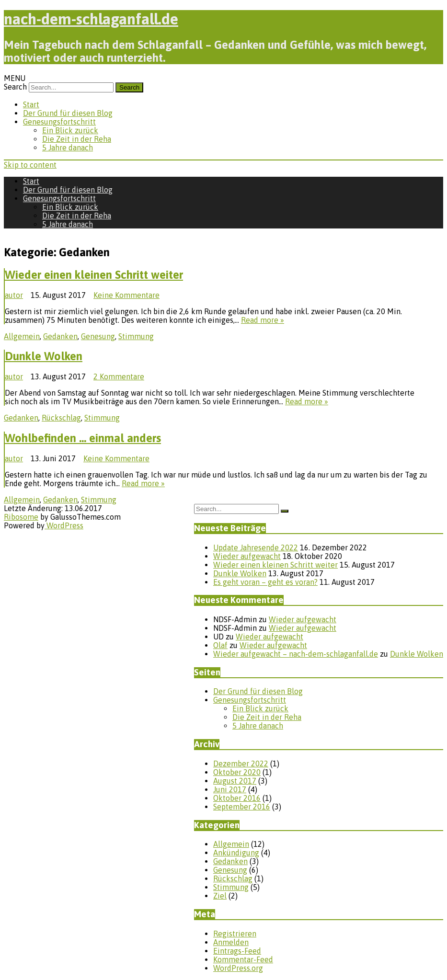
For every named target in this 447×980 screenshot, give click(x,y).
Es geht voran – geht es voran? (265, 582)
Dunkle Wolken (44, 356)
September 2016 (242, 807)
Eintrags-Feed (237, 951)
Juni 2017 (230, 789)
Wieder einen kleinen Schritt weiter (94, 275)
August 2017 (235, 781)
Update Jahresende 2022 (256, 547)
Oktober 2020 (237, 772)
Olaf (220, 645)
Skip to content (30, 165)
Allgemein (22, 336)
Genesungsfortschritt (59, 122)
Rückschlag (61, 418)
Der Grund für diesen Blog (68, 113)
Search (15, 87)
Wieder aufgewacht (247, 556)
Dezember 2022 (241, 763)
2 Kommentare (119, 376)
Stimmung (136, 336)
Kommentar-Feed (243, 959)
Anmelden (231, 942)
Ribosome (21, 517)
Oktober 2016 (237, 798)
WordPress (64, 525)
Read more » (263, 320)
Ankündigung (236, 853)
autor (14, 295)
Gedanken (60, 336)
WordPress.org (238, 968)
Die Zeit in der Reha (77, 139)
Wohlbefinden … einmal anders (83, 438)
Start (31, 104)
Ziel (220, 896)
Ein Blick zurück (70, 130)
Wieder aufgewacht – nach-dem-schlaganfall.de (296, 654)
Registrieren (235, 934)
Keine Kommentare (126, 295)
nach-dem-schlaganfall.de (91, 19)
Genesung (98, 336)
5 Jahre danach (68, 148)
